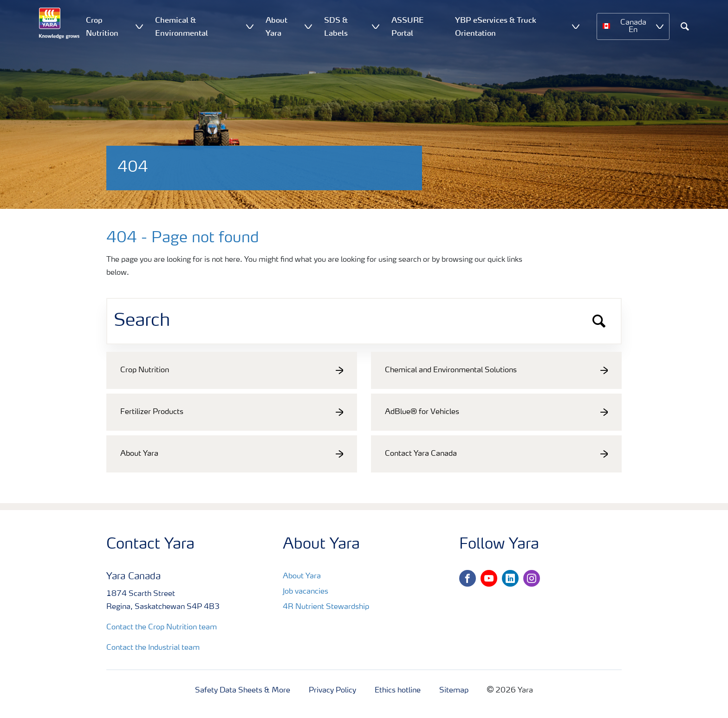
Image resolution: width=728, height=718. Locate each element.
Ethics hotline (398, 691)
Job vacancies (305, 592)
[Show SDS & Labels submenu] (376, 26)
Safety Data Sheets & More (243, 691)
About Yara (302, 576)
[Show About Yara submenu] (308, 26)
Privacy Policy (332, 691)
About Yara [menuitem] (276, 26)
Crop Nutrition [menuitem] (102, 26)
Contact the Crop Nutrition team (162, 627)
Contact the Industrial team (153, 648)
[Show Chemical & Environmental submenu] (250, 26)
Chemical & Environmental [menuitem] (182, 26)
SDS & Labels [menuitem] (336, 26)
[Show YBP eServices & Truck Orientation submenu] (576, 26)
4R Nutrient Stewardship (326, 607)
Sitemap (454, 691)
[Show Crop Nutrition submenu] (139, 26)
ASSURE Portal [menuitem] (408, 26)
